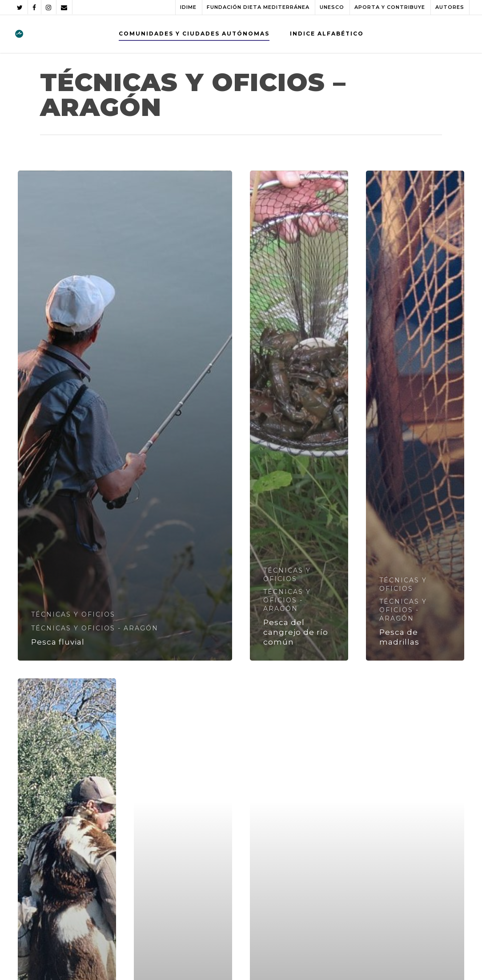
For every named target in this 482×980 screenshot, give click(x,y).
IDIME (188, 7)
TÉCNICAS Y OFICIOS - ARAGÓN (95, 628)
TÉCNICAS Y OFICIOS (73, 614)
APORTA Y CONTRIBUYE (390, 7)
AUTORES (450, 7)
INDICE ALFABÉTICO (327, 34)
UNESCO (332, 7)
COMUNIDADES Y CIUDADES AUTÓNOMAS (194, 34)
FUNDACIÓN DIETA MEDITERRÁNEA (258, 7)
